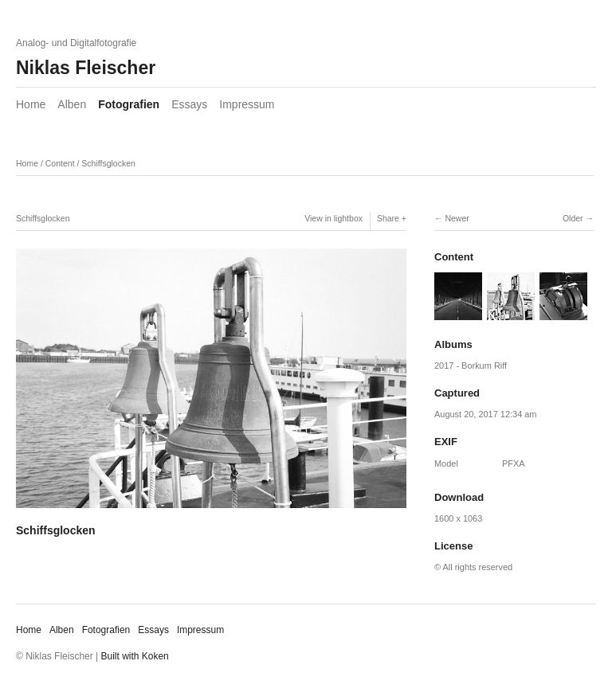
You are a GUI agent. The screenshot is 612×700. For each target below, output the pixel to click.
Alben (72, 104)
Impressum (247, 104)
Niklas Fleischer (86, 68)
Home (31, 104)
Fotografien (129, 104)
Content (60, 163)
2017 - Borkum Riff (471, 366)
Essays (189, 104)
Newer (457, 218)
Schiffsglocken (108, 163)
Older (573, 218)
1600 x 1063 (458, 518)
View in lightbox (333, 218)
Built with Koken (135, 656)
